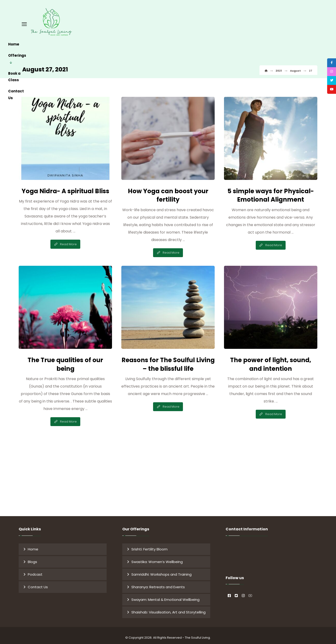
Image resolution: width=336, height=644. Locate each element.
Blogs (32, 558)
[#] (229, 588)
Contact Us (38, 583)
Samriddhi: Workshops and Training (161, 571)
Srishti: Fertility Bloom (149, 546)
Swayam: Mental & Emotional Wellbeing (165, 596)
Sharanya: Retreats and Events (158, 583)
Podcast (35, 571)
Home (33, 546)
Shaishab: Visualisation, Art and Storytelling (168, 609)
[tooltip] (330, 65)
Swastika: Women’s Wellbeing (157, 558)
